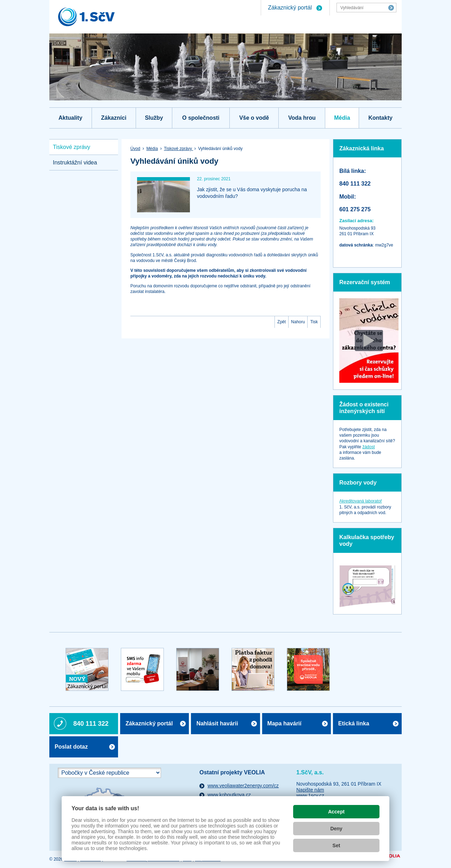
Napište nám (310, 790)
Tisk (314, 322)
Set (336, 845)
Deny (336, 829)
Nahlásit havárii (217, 723)
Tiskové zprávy (178, 149)
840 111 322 (91, 724)
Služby (154, 118)
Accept (336, 812)
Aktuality (70, 118)
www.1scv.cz (310, 795)
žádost (368, 447)
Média (342, 118)
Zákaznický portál (290, 8)
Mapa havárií (285, 723)
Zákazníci (114, 118)
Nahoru (298, 322)
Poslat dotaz (71, 747)
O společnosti (201, 118)
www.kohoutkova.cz (229, 795)
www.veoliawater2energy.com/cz (243, 786)
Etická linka (354, 723)
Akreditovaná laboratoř (361, 501)
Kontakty (380, 118)
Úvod (135, 149)
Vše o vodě (254, 118)
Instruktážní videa (75, 163)
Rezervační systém (365, 282)
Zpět (282, 322)
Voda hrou (302, 118)
